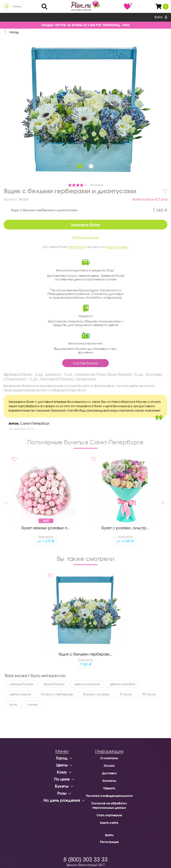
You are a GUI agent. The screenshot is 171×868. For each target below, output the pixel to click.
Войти (161, 17)
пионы (33, 704)
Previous (7, 503)
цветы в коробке (122, 684)
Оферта (109, 788)
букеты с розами (97, 694)
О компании (109, 758)
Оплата (109, 766)
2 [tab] (91, 166)
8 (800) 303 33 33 (85, 860)
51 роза (126, 694)
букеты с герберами (57, 694)
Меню (17, 6)
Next (162, 503)
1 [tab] (80, 166)
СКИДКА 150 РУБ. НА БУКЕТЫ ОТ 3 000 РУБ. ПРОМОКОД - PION (85, 25)
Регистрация (109, 842)
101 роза (149, 694)
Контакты (109, 781)
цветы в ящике (20, 694)
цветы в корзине (87, 684)
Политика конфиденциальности (109, 796)
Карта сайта (109, 823)
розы (13, 704)
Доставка (109, 773)
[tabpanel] (85, 109)
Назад (14, 32)
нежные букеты (21, 684)
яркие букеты (54, 684)
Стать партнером (109, 815)
